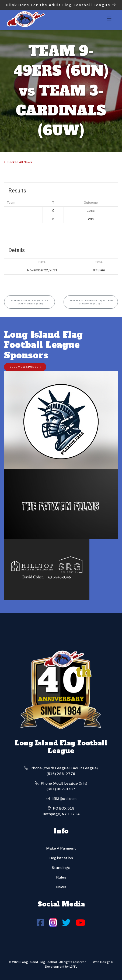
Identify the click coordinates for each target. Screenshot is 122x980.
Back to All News (18, 162)
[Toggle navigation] (109, 20)
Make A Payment (61, 848)
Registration (61, 858)
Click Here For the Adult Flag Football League (61, 5)
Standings (61, 868)
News (61, 887)
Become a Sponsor (25, 367)
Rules (61, 877)
